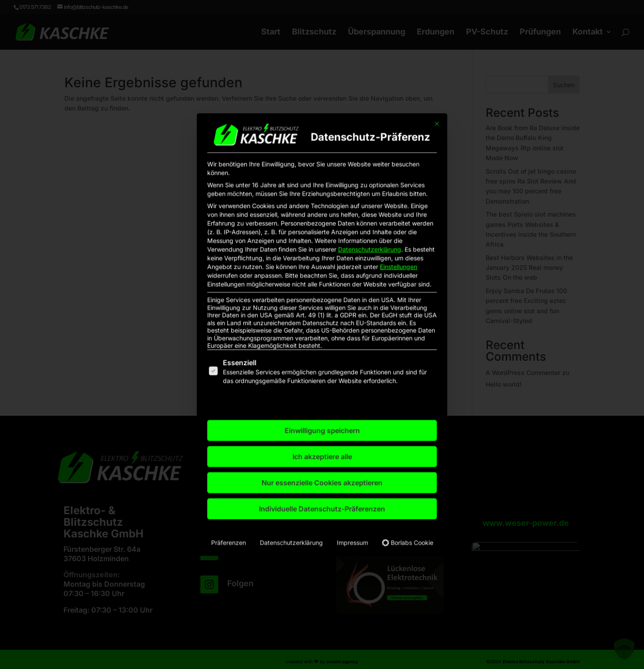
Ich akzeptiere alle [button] (322, 414)
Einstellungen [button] (372, 290)
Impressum (342, 471)
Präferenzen (261, 471)
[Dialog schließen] (397, 196)
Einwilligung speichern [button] (322, 397)
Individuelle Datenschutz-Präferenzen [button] (322, 449)
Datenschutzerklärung (353, 279)
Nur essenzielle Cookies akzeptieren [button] (322, 432)
